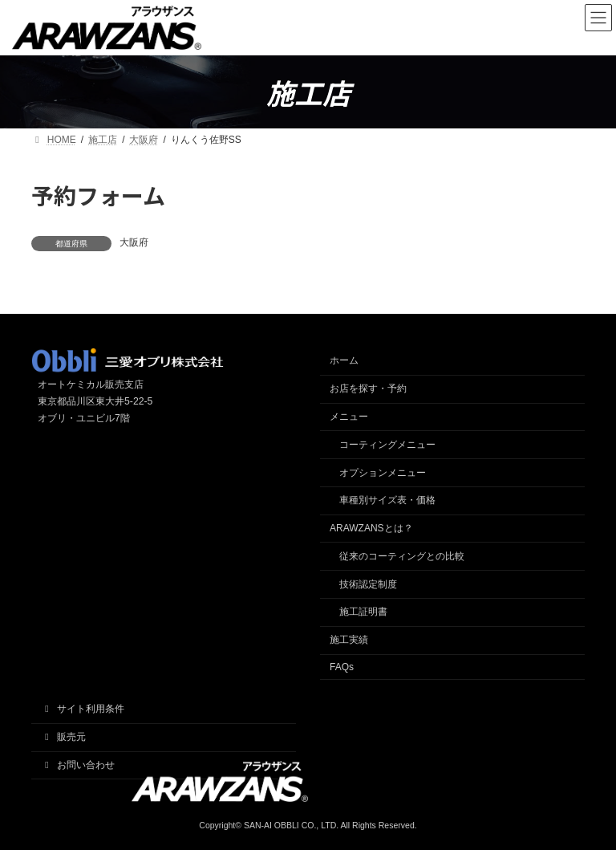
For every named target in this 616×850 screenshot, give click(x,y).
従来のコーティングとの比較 (402, 556)
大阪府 (134, 242)
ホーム (344, 360)
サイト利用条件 (83, 709)
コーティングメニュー (387, 445)
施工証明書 (363, 612)
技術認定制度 (368, 584)
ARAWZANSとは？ (371, 528)
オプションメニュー (383, 473)
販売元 (63, 737)
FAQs (342, 667)
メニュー (349, 417)
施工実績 (349, 640)
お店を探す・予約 (368, 388)
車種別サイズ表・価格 (387, 500)
